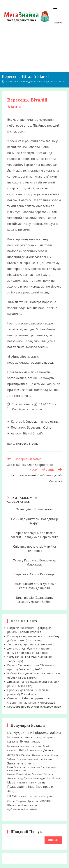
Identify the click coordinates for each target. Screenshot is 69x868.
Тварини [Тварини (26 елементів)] (21, 801)
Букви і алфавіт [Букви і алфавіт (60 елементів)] (32, 741)
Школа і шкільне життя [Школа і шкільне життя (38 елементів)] (22, 805)
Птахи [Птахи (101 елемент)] (12, 796)
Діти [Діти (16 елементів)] (28, 755)
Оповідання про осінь (27, 409)
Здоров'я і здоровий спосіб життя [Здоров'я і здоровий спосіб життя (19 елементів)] (35, 759)
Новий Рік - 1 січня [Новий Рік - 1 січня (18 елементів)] (26, 783)
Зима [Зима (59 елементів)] (11, 763)
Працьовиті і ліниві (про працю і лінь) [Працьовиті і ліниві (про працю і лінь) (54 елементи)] (31, 789)
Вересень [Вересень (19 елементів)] (12, 751)
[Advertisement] (34, 52)
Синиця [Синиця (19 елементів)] (23, 796)
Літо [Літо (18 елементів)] (58, 778)
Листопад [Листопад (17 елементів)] (48, 774)
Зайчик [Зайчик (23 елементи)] (11, 759)
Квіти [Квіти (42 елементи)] (31, 763)
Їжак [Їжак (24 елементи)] (10, 733)
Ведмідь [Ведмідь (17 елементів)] (47, 746)
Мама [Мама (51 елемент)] (11, 782)
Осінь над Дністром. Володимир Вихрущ (35, 521)
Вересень (34, 427)
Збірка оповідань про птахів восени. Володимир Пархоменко (34, 535)
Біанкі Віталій (33, 433)
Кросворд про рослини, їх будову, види (34, 707)
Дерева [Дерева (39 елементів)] (48, 750)
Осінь (47, 427)
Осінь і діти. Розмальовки (35, 509)
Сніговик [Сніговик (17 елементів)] (33, 796)
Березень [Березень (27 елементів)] (13, 742)
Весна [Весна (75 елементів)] (24, 750)
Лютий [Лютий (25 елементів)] (51, 778)
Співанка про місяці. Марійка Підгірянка (35, 549)
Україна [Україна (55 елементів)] (45, 801)
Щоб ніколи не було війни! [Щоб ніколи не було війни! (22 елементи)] (22, 809)
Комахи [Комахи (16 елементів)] (11, 774)
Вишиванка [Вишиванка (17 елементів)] (36, 751)
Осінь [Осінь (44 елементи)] (42, 782)
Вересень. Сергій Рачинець (34, 574)
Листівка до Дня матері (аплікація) (31, 644)
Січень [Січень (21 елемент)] (11, 801)
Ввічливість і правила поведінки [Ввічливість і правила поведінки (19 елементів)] (24, 746)
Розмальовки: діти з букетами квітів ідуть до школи (35, 586)
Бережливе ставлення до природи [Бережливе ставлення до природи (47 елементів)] (31, 737)
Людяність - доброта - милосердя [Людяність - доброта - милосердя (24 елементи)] (26, 778)
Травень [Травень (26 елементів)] (33, 801)
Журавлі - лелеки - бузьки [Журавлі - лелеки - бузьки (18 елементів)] (45, 755)
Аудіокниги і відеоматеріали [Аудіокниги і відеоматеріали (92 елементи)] (37, 732)
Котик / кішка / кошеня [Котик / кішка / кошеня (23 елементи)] (29, 774)
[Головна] (3, 81)
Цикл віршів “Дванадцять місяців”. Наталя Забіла (34, 600)
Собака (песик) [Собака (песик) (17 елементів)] (47, 796)
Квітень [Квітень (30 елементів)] (21, 764)
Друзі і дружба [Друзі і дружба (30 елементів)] (16, 755)
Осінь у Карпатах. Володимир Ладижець (35, 562)
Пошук (53, 840)
